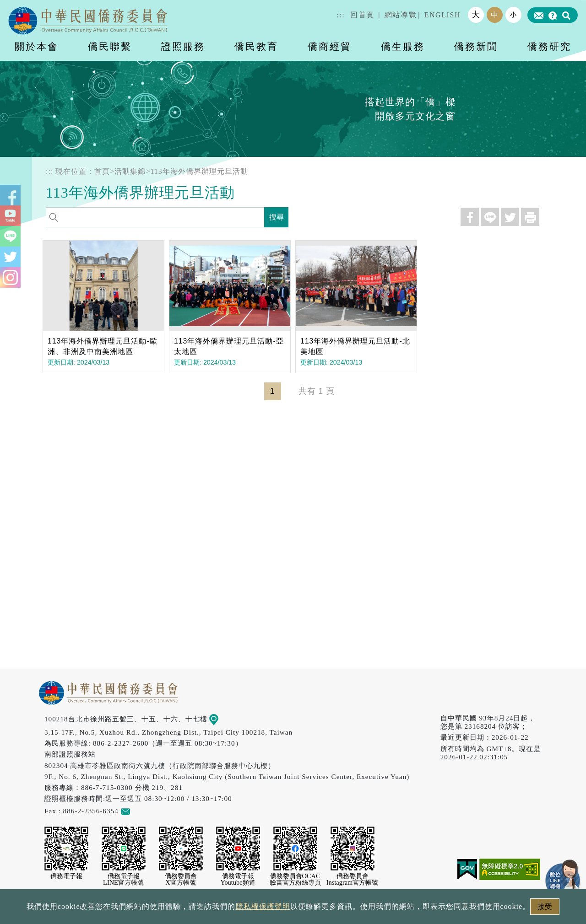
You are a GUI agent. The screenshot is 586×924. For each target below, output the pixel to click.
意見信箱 (139, 811)
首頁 (102, 171)
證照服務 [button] (183, 46)
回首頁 (362, 15)
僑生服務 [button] (403, 46)
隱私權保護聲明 (263, 906)
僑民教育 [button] (256, 46)
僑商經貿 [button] (330, 46)
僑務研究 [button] (549, 46)
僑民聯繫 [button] (110, 46)
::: (341, 15)
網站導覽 (401, 15)
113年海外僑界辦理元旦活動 (199, 171)
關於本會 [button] (37, 46)
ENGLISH (443, 15)
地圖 (220, 719)
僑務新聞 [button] (476, 46)
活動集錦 (130, 171)
